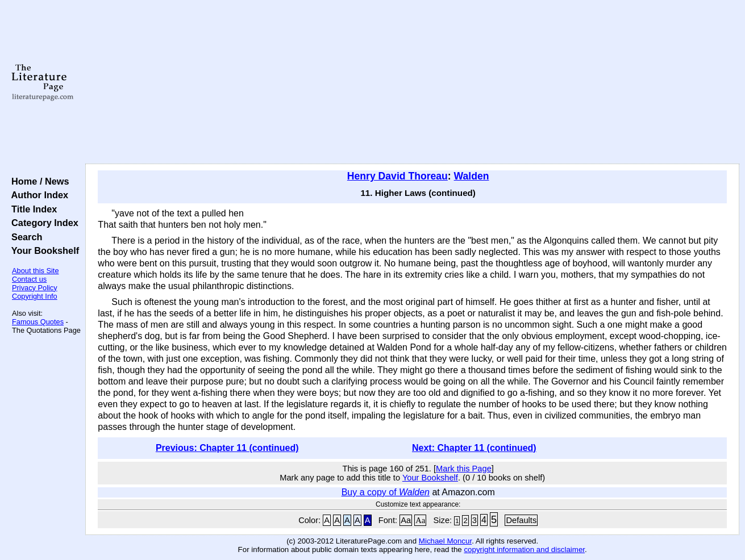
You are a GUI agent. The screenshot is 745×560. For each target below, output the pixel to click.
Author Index (37, 195)
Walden (472, 176)
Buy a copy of (386, 492)
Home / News (38, 181)
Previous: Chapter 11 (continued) (227, 448)
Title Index (32, 209)
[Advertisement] (413, 82)
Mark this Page (464, 469)
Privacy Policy (35, 288)
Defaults (521, 520)
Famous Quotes (38, 322)
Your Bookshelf (43, 250)
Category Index (42, 223)
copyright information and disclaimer (524, 549)
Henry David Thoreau (398, 176)
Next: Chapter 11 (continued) (474, 448)
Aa (406, 520)
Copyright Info (35, 296)
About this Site (36, 271)
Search (24, 237)
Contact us (29, 279)
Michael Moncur (445, 541)
